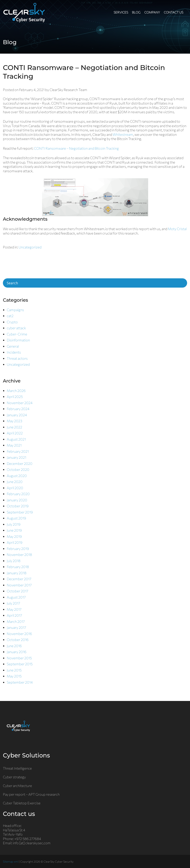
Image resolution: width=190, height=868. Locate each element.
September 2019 (20, 512)
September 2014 (20, 682)
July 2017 (13, 603)
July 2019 (14, 524)
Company (152, 12)
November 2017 (19, 585)
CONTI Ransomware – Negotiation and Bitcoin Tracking (76, 148)
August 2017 (16, 597)
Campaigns (15, 310)
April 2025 (15, 397)
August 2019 (16, 518)
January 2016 (17, 652)
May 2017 (14, 609)
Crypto (12, 322)
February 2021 (18, 451)
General (13, 346)
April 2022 (15, 433)
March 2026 (16, 391)
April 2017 (14, 615)
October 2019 (18, 506)
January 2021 (16, 457)
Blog (136, 12)
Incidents (14, 352)
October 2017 (17, 591)
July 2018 (14, 561)
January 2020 (17, 500)
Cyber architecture (17, 786)
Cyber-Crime (17, 334)
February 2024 (18, 409)
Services (121, 12)
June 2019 (14, 530)
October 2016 (18, 640)
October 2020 (18, 469)
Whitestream (123, 134)
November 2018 (19, 555)
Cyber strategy (14, 777)
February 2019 (18, 549)
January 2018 (17, 573)
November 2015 (19, 658)
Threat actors (17, 358)
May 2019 (14, 536)
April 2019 (15, 542)
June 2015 (14, 670)
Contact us (174, 12)
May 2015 (14, 676)
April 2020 (15, 488)
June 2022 (14, 427)
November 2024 (20, 403)
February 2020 (18, 494)
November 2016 (19, 634)
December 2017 (19, 579)
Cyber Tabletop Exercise (22, 803)
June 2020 (15, 482)
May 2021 (14, 445)
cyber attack (16, 328)
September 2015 (20, 664)
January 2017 (16, 627)
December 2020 (20, 464)
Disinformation (18, 340)
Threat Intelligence (17, 768)
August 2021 (16, 439)
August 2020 (17, 476)
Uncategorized (30, 247)
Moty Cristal (177, 229)
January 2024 (17, 415)
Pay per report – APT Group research (31, 794)
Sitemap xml (11, 861)
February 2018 (18, 567)
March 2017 (16, 621)
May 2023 (14, 421)
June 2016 (14, 646)
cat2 (10, 316)
